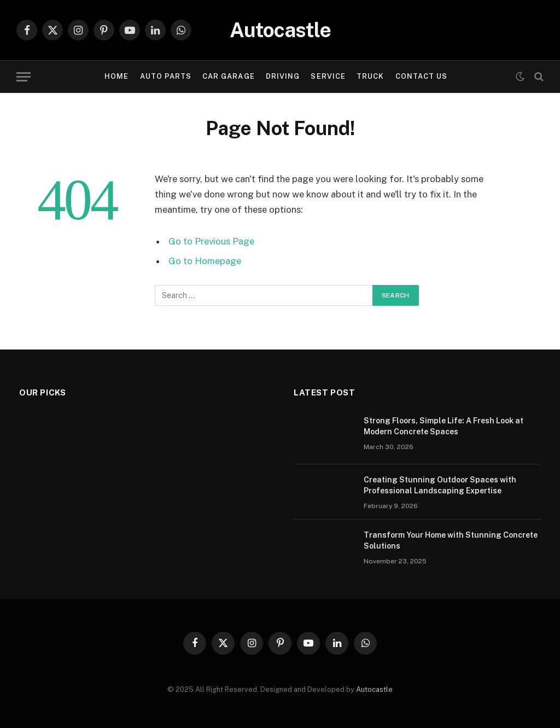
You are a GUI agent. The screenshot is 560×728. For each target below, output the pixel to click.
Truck (370, 76)
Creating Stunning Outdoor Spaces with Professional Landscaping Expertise (440, 485)
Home (116, 76)
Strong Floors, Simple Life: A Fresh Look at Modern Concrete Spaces (444, 426)
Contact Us (421, 76)
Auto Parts (166, 76)
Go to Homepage (205, 261)
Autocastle (374, 689)
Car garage (228, 76)
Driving (283, 76)
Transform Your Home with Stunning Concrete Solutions (451, 540)
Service (328, 76)
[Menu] (24, 77)
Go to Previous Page (211, 241)
